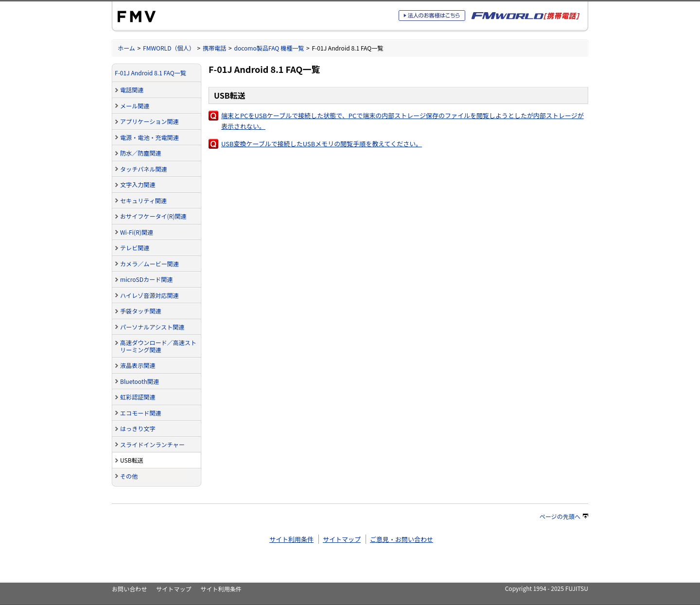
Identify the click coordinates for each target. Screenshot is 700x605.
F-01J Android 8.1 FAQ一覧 (150, 73)
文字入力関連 (138, 184)
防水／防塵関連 (141, 153)
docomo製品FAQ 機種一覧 (269, 48)
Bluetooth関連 (140, 381)
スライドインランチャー (152, 444)
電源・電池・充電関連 (149, 137)
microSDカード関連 (146, 279)
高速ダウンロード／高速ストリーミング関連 (158, 346)
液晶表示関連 (138, 365)
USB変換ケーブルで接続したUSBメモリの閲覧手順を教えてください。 (322, 144)
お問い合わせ (129, 589)
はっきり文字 (138, 428)
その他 (129, 476)
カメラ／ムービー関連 (149, 264)
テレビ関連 (135, 248)
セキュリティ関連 (143, 200)
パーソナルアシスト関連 (152, 327)
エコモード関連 (141, 413)
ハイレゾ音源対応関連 (149, 295)
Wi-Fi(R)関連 (137, 232)
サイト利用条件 (291, 539)
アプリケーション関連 (149, 121)
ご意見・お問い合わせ (402, 539)
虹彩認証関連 (138, 397)
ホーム (126, 48)
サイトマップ (342, 539)
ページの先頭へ (564, 516)
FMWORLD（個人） (169, 48)
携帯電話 (214, 48)
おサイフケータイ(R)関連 (153, 216)
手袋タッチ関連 (141, 311)
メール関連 (135, 106)
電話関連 (132, 90)
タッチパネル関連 (144, 169)
